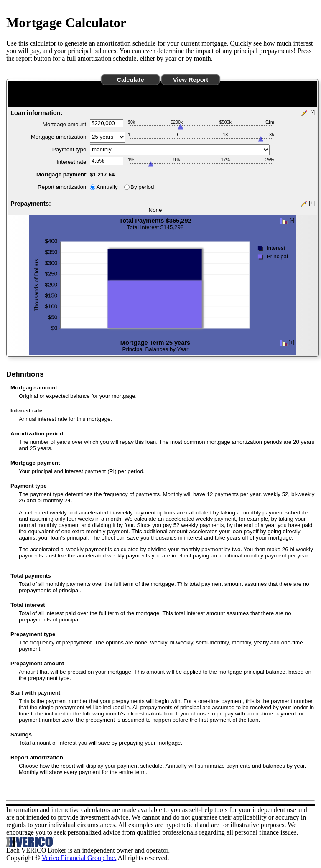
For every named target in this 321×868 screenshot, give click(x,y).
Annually (107, 187)
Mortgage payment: (62, 174)
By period (142, 187)
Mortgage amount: (65, 124)
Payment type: (70, 149)
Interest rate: (72, 162)
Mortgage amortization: (59, 137)
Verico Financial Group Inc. (79, 858)
